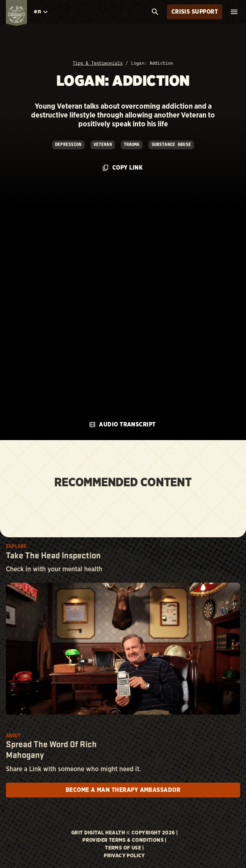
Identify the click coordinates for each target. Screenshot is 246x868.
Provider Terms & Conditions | (124, 840)
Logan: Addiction (152, 63)
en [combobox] (37, 11)
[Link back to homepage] (17, 15)
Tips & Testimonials (98, 63)
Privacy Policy (124, 856)
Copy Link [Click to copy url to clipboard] (123, 168)
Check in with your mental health (54, 569)
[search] (155, 12)
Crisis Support (195, 12)
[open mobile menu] (234, 12)
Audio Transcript (122, 425)
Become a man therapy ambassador (123, 790)
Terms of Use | (124, 848)
